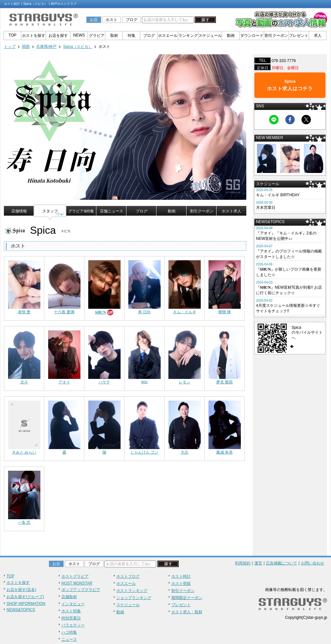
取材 (114, 36)
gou (144, 382)
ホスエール (168, 36)
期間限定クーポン (187, 598)
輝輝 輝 (224, 312)
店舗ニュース (112, 211)
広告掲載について (282, 563)
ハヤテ (104, 382)
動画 (231, 36)
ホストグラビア (75, 576)
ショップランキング (134, 598)
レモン (185, 382)
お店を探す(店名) (21, 590)
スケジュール (210, 36)
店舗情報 (19, 211)
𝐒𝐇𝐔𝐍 (101, 312)
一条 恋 (24, 522)
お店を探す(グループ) (25, 597)
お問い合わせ (313, 563)
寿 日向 (144, 312)
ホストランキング (132, 591)
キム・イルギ (185, 312)
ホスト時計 (181, 576)
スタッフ (50, 211)
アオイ (64, 382)
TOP (12, 35)
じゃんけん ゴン (144, 452)
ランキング (188, 36)
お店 (94, 20)
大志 (185, 452)
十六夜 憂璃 (64, 312)
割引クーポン (276, 36)
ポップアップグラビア (81, 590)
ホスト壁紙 (181, 584)
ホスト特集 (71, 611)
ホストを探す (34, 36)
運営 (258, 563)
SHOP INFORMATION (26, 604)
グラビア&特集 (81, 211)
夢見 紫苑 (224, 382)
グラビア (97, 36)
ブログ (132, 20)
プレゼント (299, 36)
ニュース (69, 639)
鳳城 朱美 (224, 452)
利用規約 (243, 563)
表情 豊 (24, 312)
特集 (132, 36)
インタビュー (73, 604)
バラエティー (73, 625)
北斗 (24, 382)
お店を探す (58, 36)
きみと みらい (24, 452)
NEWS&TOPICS (21, 610)
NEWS (79, 35)
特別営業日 (71, 618)
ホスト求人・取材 (187, 612)
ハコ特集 (69, 632)
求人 (318, 36)
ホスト (112, 20)
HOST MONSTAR (77, 583)
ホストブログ (128, 576)
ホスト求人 (231, 211)
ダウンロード (252, 36)
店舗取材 (69, 597)
